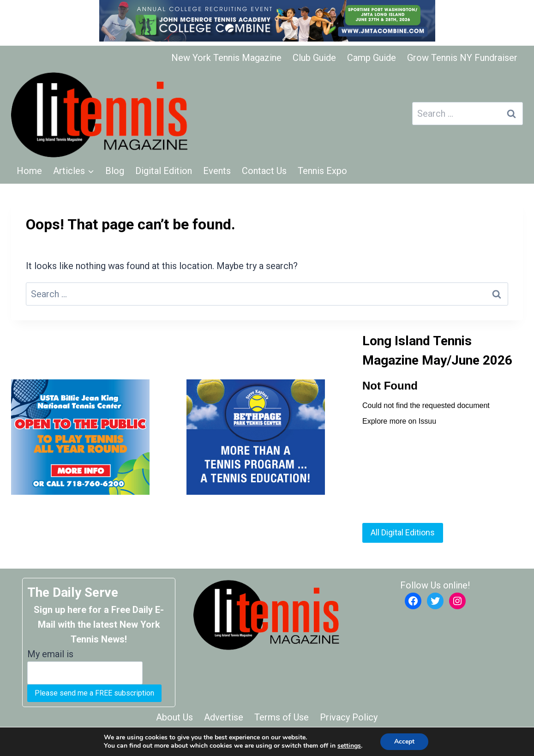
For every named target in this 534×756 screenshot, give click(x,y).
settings (349, 746)
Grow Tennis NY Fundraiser (462, 58)
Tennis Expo (322, 171)
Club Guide (314, 58)
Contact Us (264, 171)
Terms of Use (282, 717)
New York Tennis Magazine (226, 58)
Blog (115, 171)
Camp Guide (372, 58)
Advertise (224, 717)
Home (29, 171)
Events (217, 171)
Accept (404, 741)
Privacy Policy (349, 717)
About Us (174, 717)
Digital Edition (164, 171)
